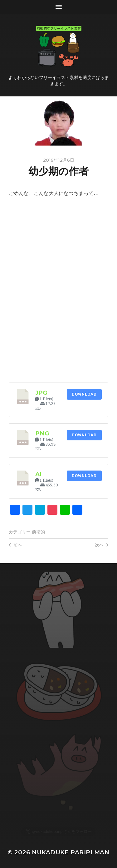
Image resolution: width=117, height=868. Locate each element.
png (42, 433)
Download (84, 394)
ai (39, 474)
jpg (41, 393)
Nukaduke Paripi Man (71, 852)
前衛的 (38, 532)
